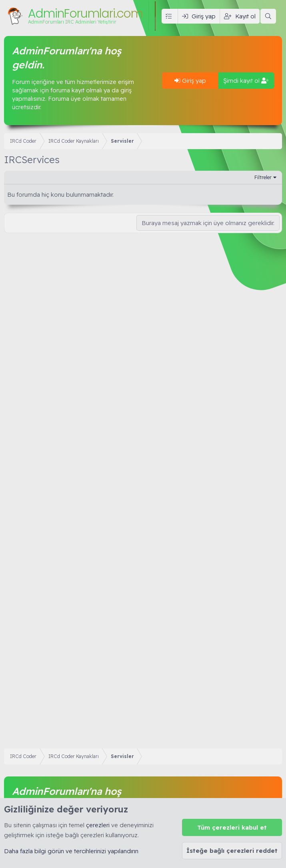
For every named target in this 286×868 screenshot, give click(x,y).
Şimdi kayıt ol (246, 81)
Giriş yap (190, 81)
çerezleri (98, 825)
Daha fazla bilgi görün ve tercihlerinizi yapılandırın (71, 851)
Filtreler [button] (263, 177)
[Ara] (268, 16)
